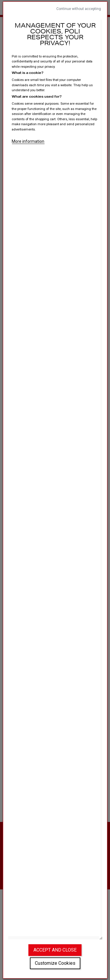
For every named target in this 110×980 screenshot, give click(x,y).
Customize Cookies (55, 963)
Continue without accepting (79, 9)
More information (28, 141)
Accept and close (55, 950)
